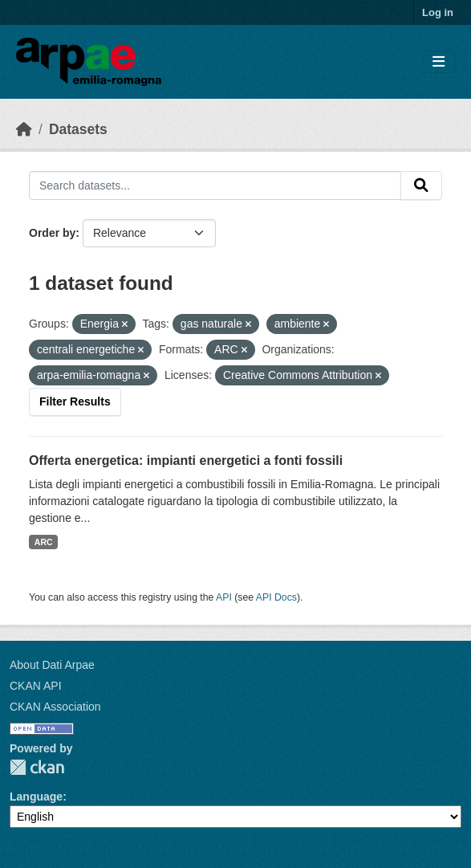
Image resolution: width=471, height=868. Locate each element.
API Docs (276, 597)
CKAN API (36, 686)
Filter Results (75, 401)
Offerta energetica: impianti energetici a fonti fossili (186, 460)
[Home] (24, 129)
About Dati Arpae (52, 665)
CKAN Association (55, 707)
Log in (438, 12)
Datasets (78, 129)
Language (36, 797)
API (224, 597)
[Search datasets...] (215, 185)
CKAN (37, 767)
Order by (52, 233)
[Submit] (421, 185)
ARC (44, 542)
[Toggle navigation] (439, 62)
